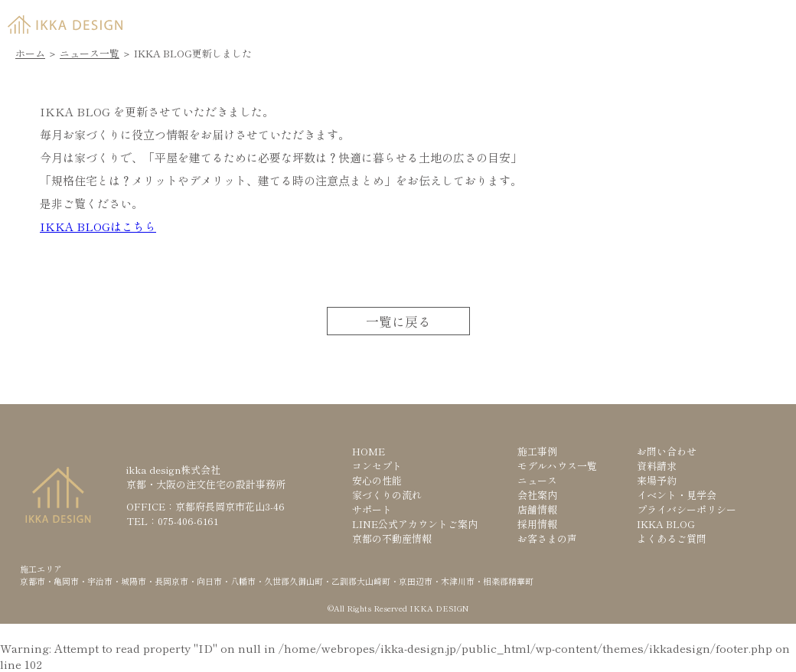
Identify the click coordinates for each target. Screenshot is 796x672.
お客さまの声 (547, 538)
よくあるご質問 (672, 538)
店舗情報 (537, 509)
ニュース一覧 (90, 53)
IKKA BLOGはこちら (98, 226)
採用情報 (537, 524)
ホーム (30, 53)
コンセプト (377, 466)
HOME (369, 451)
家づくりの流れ (387, 495)
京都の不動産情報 (392, 538)
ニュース (537, 480)
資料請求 (556, 20)
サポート (372, 509)
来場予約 (670, 20)
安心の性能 (377, 480)
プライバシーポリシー (687, 509)
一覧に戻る (398, 321)
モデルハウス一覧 (557, 466)
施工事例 (537, 451)
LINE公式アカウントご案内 (415, 524)
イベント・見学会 (677, 495)
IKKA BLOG (666, 524)
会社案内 (537, 495)
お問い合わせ (667, 451)
